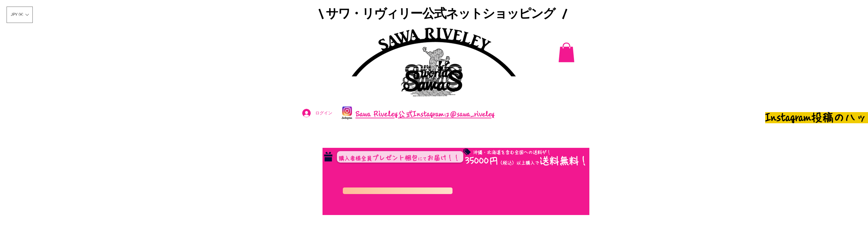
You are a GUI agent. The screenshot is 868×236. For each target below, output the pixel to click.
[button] (20, 15)
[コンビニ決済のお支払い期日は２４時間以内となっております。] (398, 191)
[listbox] (20, 15)
